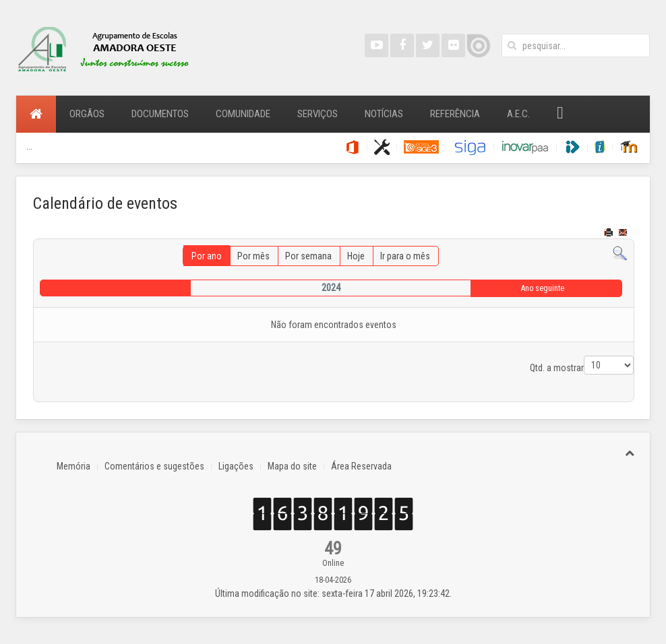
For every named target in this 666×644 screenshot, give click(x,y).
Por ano (207, 256)
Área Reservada (361, 466)
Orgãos (87, 114)
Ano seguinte (543, 288)
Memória (73, 466)
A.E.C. (518, 114)
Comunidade (243, 114)
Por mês (253, 256)
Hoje (356, 256)
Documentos (160, 114)
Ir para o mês (405, 256)
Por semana (308, 256)
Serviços (317, 114)
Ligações (236, 466)
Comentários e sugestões (154, 466)
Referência (455, 114)
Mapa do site (292, 466)
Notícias (384, 114)
